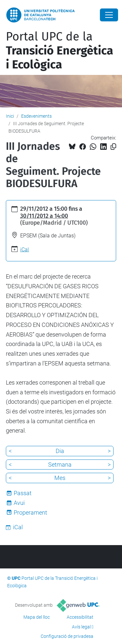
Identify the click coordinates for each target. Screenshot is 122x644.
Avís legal (81, 627)
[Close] (109, 15)
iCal (25, 250)
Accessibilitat (80, 617)
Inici (10, 116)
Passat (23, 493)
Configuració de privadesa (67, 636)
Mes (60, 478)
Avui (19, 503)
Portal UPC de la (60, 51)
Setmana (60, 465)
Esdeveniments (36, 116)
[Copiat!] (113, 147)
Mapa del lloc (37, 617)
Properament (30, 513)
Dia (60, 451)
